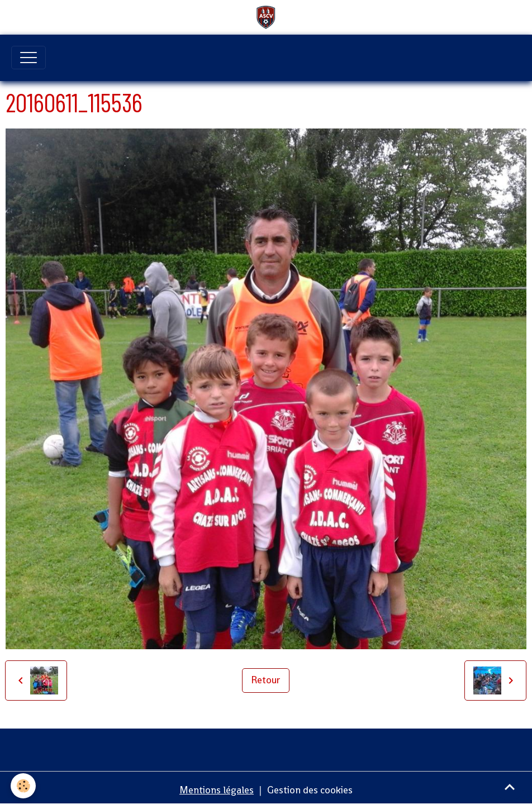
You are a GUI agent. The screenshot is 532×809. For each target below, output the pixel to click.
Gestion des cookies (310, 790)
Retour (266, 680)
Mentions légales (217, 790)
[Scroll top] (510, 787)
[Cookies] (24, 786)
